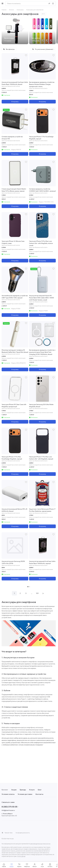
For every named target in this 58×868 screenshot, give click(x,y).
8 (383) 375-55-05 (9, 807)
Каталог (5, 790)
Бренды (23, 790)
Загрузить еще (29, 587)
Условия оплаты (8, 794)
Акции (14, 790)
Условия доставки (25, 794)
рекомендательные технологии (40, 844)
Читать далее (21, 856)
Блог (40, 790)
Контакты (39, 794)
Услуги (32, 790)
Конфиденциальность (23, 833)
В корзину (15, 102)
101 (37, 593)
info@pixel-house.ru (8, 810)
